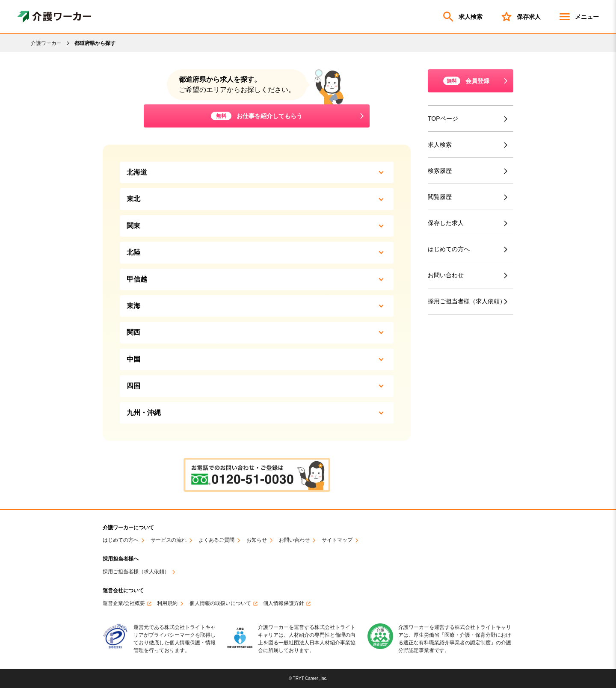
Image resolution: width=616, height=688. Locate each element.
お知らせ (257, 540)
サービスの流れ (169, 540)
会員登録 (466, 81)
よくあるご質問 (216, 540)
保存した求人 (446, 223)
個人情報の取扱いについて (220, 603)
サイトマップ (337, 540)
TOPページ (443, 119)
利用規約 (167, 603)
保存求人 (520, 17)
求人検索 (462, 17)
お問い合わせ (446, 275)
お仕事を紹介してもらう (257, 116)
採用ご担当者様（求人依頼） (468, 301)
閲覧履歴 (440, 197)
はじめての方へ (449, 249)
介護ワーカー (46, 43)
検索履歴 (440, 171)
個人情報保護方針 (284, 603)
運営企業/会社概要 (124, 603)
